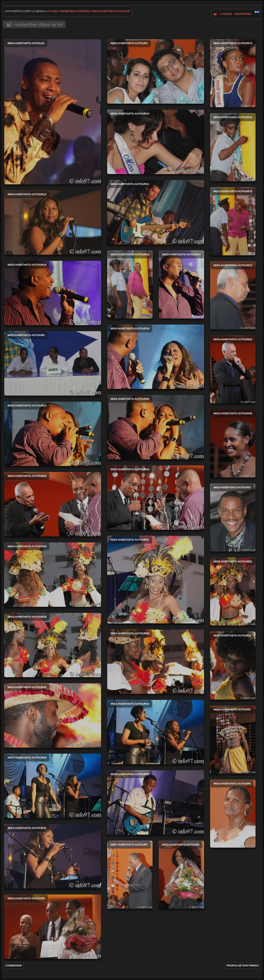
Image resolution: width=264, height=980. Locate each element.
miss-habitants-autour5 (233, 740)
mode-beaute (71, 11)
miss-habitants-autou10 (53, 112)
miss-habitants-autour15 (233, 221)
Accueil (53, 11)
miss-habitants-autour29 (53, 645)
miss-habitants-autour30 (156, 662)
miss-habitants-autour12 (53, 223)
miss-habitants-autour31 (233, 592)
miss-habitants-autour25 (233, 443)
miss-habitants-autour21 (53, 434)
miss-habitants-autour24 (156, 498)
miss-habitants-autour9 (53, 927)
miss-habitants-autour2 (53, 363)
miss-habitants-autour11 (156, 212)
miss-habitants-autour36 (53, 856)
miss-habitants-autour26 (53, 504)
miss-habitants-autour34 (53, 786)
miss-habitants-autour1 (156, 71)
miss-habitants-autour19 (156, 357)
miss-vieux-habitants (100, 11)
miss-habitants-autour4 (233, 666)
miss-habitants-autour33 (156, 732)
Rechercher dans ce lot (38, 24)
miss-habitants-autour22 (233, 295)
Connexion (13, 965)
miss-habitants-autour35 (156, 802)
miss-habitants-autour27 (156, 580)
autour (124, 11)
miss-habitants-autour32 (53, 715)
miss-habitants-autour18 (53, 293)
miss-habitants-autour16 (130, 285)
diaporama (243, 14)
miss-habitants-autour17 (181, 285)
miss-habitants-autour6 (233, 814)
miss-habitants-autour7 (130, 875)
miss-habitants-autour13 (233, 73)
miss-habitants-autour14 (233, 147)
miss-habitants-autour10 (156, 142)
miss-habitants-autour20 (156, 427)
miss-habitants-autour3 (233, 517)
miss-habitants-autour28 (53, 575)
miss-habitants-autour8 (181, 875)
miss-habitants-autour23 (233, 369)
